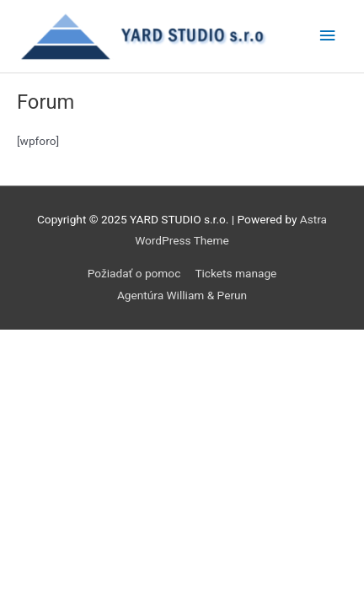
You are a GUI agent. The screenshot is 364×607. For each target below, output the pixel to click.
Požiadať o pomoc (134, 273)
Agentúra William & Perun (182, 295)
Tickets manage (236, 273)
